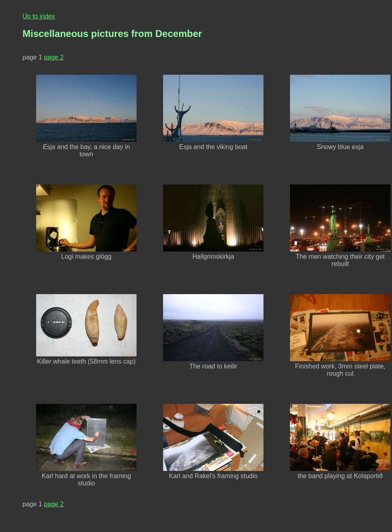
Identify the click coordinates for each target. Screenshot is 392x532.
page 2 (54, 57)
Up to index (39, 16)
